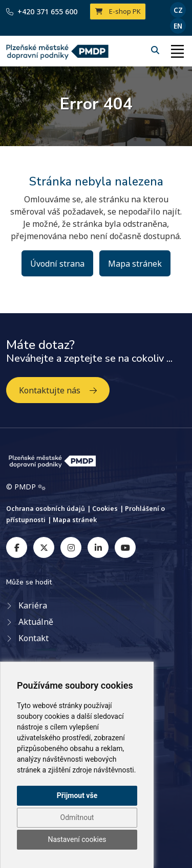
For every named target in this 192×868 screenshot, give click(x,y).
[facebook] (17, 547)
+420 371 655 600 (42, 11)
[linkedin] (98, 547)
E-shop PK (118, 11)
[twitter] (44, 547)
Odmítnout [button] (77, 817)
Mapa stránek (135, 264)
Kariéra (33, 605)
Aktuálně (36, 622)
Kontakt (34, 638)
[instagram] (71, 547)
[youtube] (125, 547)
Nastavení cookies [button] (77, 839)
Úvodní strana (57, 264)
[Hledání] (156, 50)
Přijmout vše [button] (77, 795)
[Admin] (42, 487)
